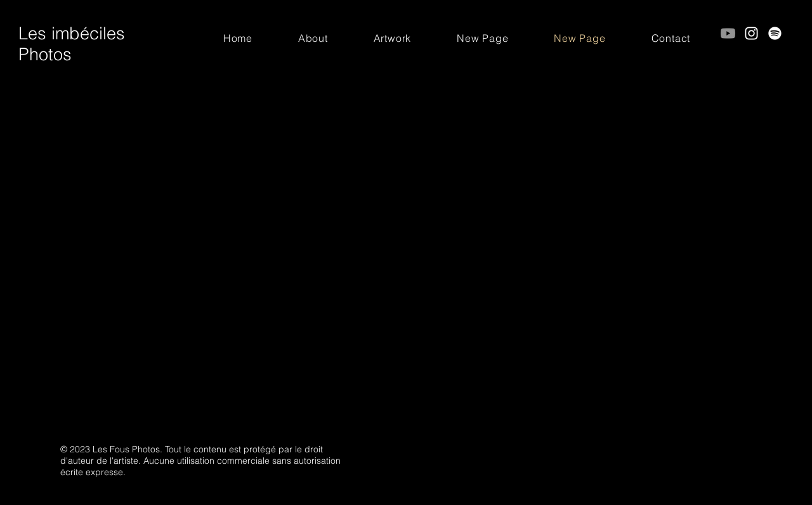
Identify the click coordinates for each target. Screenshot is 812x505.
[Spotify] (775, 33)
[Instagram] (751, 33)
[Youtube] (728, 33)
